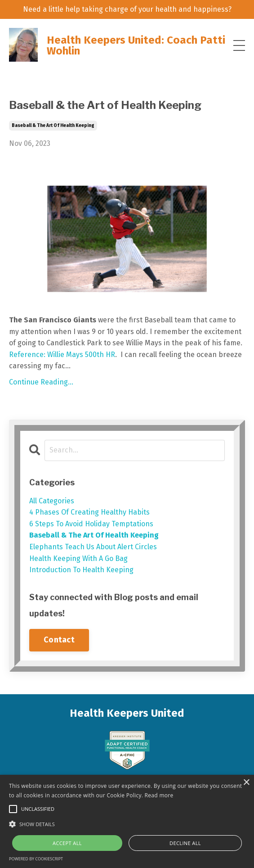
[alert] (127, 821)
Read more (159, 795)
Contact (59, 640)
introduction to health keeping (81, 570)
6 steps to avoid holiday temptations (91, 524)
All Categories (52, 501)
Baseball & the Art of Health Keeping (105, 105)
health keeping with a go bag (78, 558)
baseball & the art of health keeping (53, 126)
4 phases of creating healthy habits (89, 512)
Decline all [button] (185, 843)
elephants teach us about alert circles (93, 547)
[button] (127, 824)
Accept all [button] (67, 843)
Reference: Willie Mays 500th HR (62, 355)
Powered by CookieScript (36, 859)
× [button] (246, 783)
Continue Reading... (41, 382)
